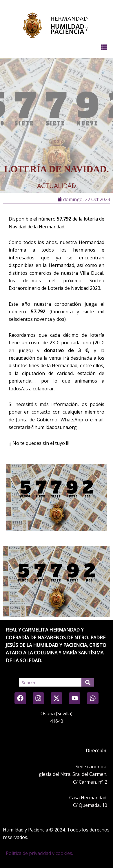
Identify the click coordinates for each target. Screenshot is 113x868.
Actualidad (57, 185)
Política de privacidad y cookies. (39, 853)
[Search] (88, 682)
